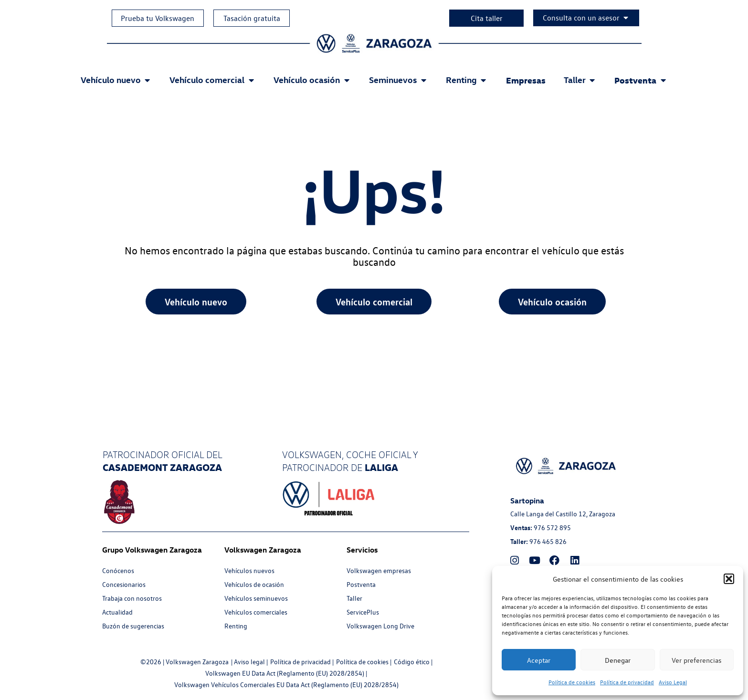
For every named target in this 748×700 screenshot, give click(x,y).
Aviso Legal (673, 682)
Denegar (618, 660)
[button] (729, 579)
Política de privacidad (627, 682)
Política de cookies (572, 682)
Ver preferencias (696, 660)
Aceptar (539, 660)
